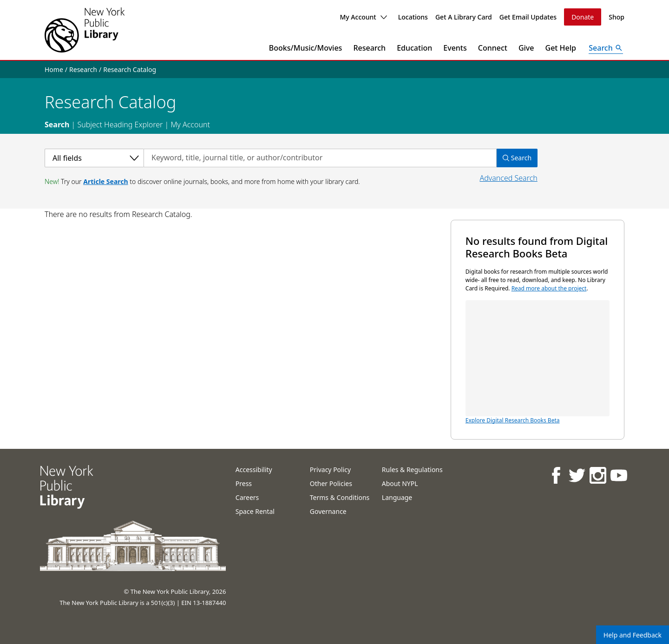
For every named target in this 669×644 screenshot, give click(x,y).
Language (397, 497)
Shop (617, 17)
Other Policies (331, 483)
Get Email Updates (528, 17)
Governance (328, 511)
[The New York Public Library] (85, 30)
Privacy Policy (330, 470)
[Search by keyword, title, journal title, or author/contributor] (320, 158)
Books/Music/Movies (306, 48)
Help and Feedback (633, 635)
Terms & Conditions (340, 497)
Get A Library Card (464, 17)
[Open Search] (606, 48)
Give (526, 48)
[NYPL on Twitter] (577, 475)
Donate (583, 17)
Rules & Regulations (412, 470)
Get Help (561, 48)
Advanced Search (508, 178)
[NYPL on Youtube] (619, 475)
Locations (413, 17)
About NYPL (400, 483)
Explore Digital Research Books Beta (538, 362)
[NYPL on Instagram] (598, 475)
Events (455, 48)
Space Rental (255, 511)
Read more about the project (549, 288)
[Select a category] (94, 158)
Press (244, 483)
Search (57, 125)
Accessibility (254, 470)
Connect (493, 48)
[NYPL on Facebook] (556, 475)
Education (414, 48)
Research (369, 48)
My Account (363, 17)
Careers (247, 497)
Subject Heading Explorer (120, 125)
